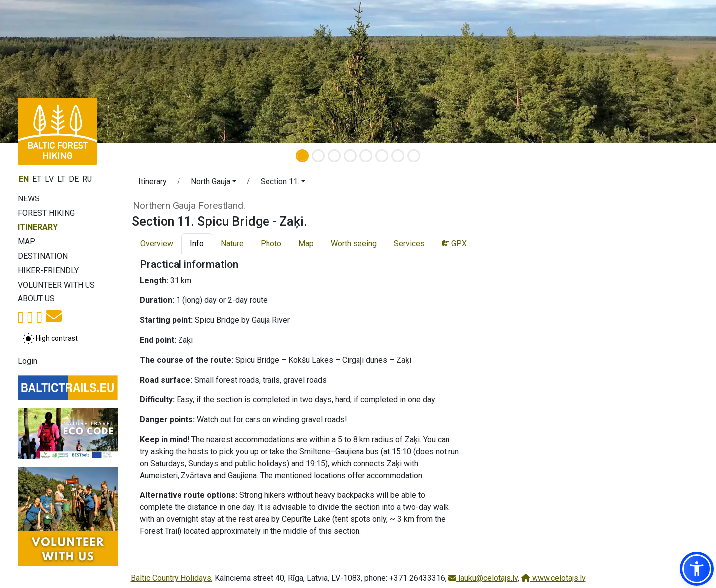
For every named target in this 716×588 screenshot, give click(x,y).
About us (36, 299)
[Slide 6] (382, 156)
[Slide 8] (414, 156)
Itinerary (38, 227)
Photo (271, 244)
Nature (232, 244)
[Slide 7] (398, 156)
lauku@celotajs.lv (483, 578)
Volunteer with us (56, 285)
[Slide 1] (302, 156)
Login (28, 361)
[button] (214, 183)
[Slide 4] (350, 156)
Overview (157, 244)
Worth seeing (354, 244)
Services (409, 244)
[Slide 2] (318, 156)
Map (27, 242)
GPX (454, 244)
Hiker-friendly (48, 270)
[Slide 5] (366, 156)
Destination (43, 256)
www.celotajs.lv (553, 578)
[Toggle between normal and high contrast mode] (50, 339)
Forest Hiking (46, 213)
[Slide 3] (334, 156)
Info (197, 244)
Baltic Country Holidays (171, 578)
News (29, 199)
